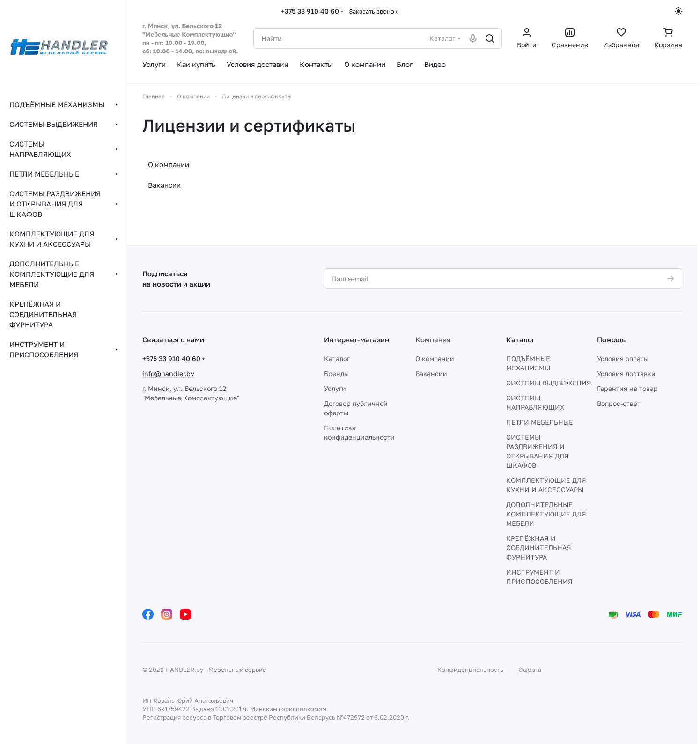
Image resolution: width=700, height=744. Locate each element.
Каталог (337, 358)
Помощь (611, 339)
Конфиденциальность (470, 670)
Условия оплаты (623, 358)
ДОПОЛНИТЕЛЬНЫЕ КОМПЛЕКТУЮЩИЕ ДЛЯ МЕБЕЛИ (546, 514)
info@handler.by (168, 373)
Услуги (335, 388)
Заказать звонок (373, 11)
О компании (169, 164)
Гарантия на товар (627, 388)
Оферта (530, 670)
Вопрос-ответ (619, 403)
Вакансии (164, 185)
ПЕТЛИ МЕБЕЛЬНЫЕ (540, 422)
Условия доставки (626, 373)
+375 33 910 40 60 (310, 11)
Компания (433, 339)
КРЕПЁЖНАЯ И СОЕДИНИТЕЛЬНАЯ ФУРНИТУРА (539, 548)
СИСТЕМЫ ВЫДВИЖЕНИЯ (549, 383)
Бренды (336, 373)
